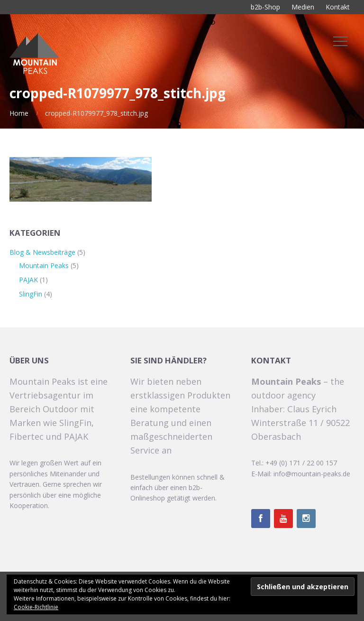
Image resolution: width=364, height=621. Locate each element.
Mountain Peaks (44, 265)
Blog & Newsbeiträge (42, 252)
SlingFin (31, 294)
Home (19, 113)
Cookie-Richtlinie (36, 607)
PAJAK (28, 280)
